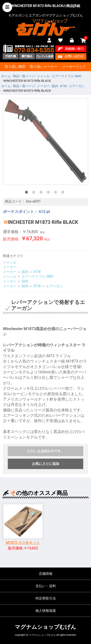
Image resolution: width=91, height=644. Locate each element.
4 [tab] (49, 193)
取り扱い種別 (15, 67)
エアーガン (54, 286)
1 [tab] (27, 193)
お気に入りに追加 (46, 464)
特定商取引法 (46, 598)
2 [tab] (35, 193)
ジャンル (10, 262)
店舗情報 (46, 574)
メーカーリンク (74, 67)
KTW (37, 272)
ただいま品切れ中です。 (46, 451)
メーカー (10, 267)
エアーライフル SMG (38, 276)
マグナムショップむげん (45, 627)
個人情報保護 (46, 611)
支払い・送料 (46, 586)
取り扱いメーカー (44, 67)
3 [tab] (42, 193)
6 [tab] (64, 193)
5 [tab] (57, 193)
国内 (25, 272)
